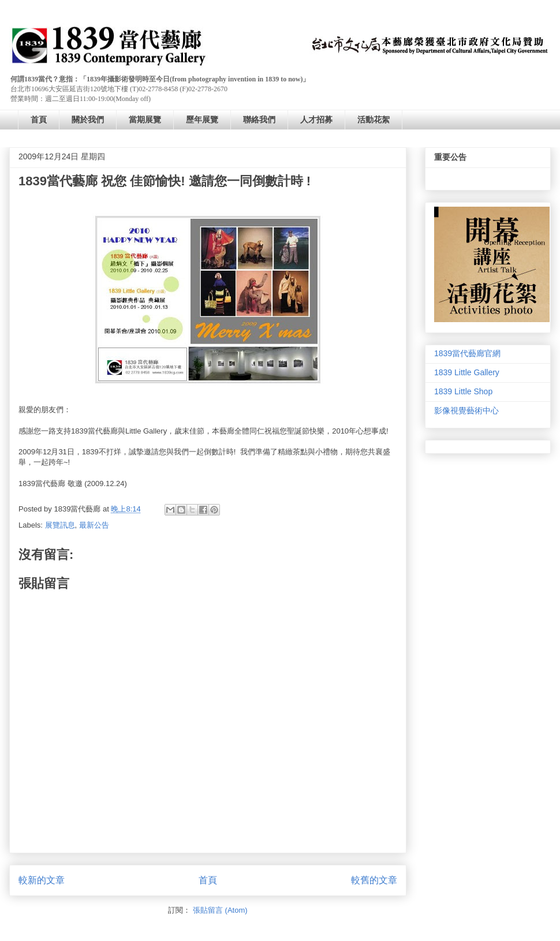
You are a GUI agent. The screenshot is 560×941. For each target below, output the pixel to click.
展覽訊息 (60, 525)
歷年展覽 (202, 120)
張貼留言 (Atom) (220, 910)
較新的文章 (42, 880)
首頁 (39, 120)
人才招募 (316, 120)
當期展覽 (145, 120)
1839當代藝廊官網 (467, 353)
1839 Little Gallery (467, 372)
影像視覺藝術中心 (466, 410)
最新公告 (94, 525)
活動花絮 (374, 120)
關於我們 (88, 120)
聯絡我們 (259, 120)
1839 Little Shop (463, 391)
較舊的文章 (374, 880)
